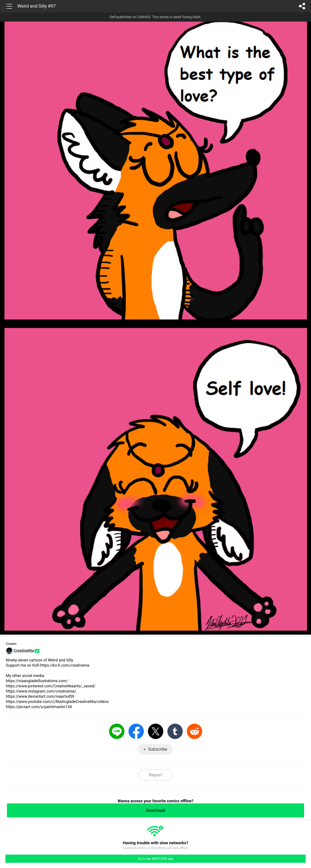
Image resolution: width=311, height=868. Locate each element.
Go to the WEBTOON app (155, 859)
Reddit (194, 731)
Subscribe (158, 749)
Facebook (136, 731)
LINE (117, 731)
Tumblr (175, 731)
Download (155, 810)
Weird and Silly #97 (36, 6)
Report (155, 775)
